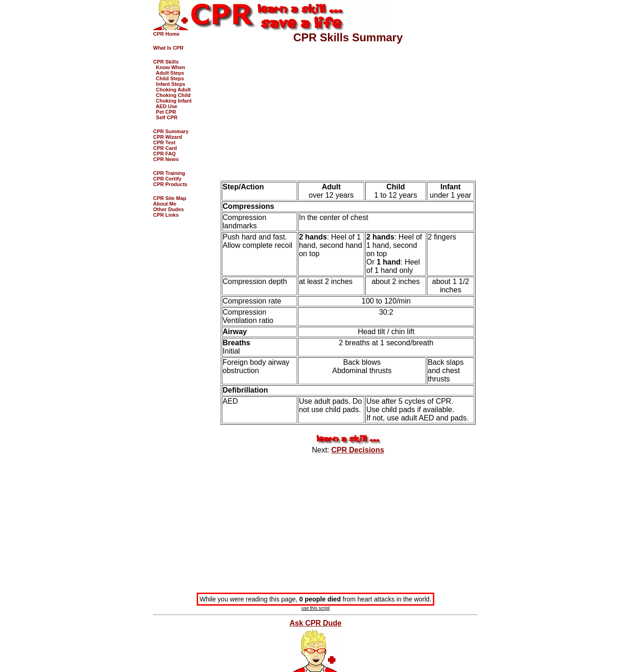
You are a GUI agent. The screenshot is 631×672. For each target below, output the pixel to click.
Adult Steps (169, 73)
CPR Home (166, 34)
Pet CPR (165, 112)
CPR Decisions (358, 450)
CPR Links (166, 215)
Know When (169, 67)
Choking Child (172, 95)
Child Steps (169, 78)
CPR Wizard (167, 137)
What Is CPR (168, 48)
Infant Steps (169, 84)
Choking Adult (172, 90)
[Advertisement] (348, 108)
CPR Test (164, 142)
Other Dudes (168, 209)
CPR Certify (167, 179)
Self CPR (165, 117)
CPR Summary (171, 131)
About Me (165, 204)
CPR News (166, 159)
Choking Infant (172, 101)
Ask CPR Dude (315, 623)
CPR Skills (166, 62)
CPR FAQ (164, 154)
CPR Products (170, 184)
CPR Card (165, 148)
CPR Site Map (170, 198)
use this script (315, 608)
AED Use (165, 106)
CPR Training (169, 173)
